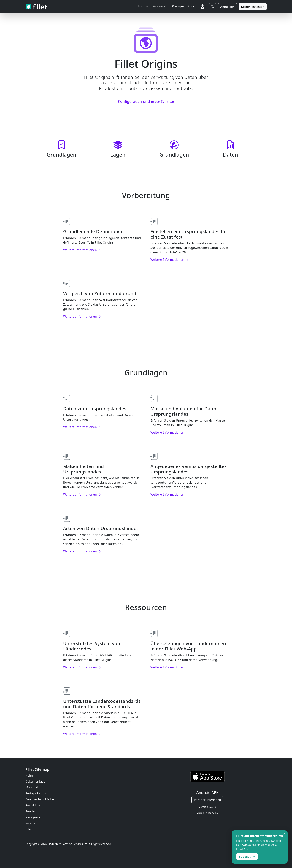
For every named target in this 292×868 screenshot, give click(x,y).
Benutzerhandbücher (40, 799)
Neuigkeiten (34, 817)
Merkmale (32, 787)
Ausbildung (33, 805)
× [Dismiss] (284, 834)
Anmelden (227, 7)
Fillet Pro (31, 829)
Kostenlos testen (253, 7)
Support (31, 823)
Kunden (31, 811)
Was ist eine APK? (207, 813)
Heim (29, 775)
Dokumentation (36, 781)
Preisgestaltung (184, 6)
